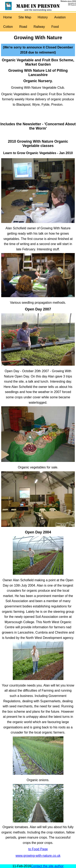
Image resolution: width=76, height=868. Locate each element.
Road (23, 27)
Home (8, 17)
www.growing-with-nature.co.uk (38, 856)
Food (55, 27)
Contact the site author (47, 866)
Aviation (60, 17)
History (43, 17)
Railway (39, 27)
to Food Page (38, 849)
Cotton (8, 27)
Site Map (25, 17)
